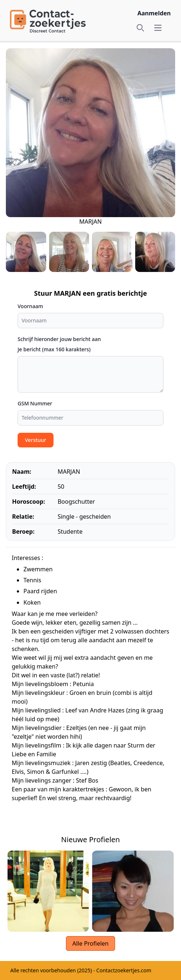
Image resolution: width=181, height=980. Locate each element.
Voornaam (30, 306)
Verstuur (36, 440)
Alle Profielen (90, 943)
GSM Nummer (35, 403)
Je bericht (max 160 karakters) (54, 349)
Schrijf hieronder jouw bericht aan (59, 339)
